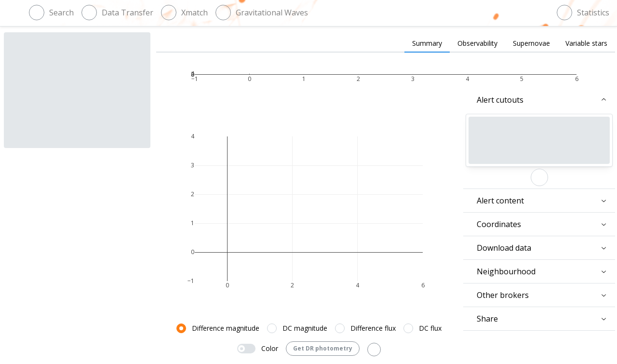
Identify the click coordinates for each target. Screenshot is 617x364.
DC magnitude (305, 328)
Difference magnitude (226, 328)
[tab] (427, 44)
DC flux (430, 328)
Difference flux (373, 328)
